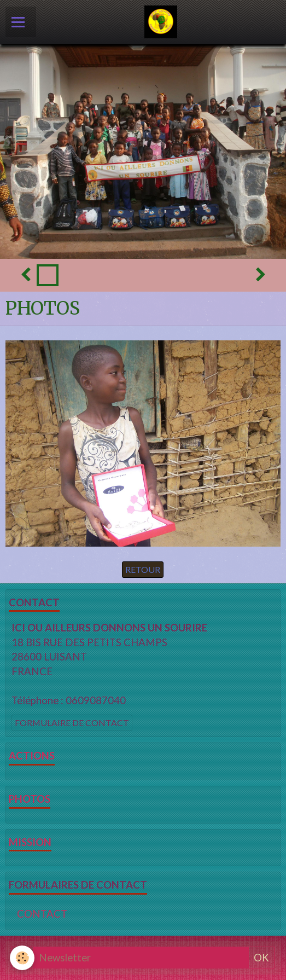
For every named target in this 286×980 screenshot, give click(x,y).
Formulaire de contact (72, 723)
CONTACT (42, 914)
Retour (143, 569)
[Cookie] (22, 958)
